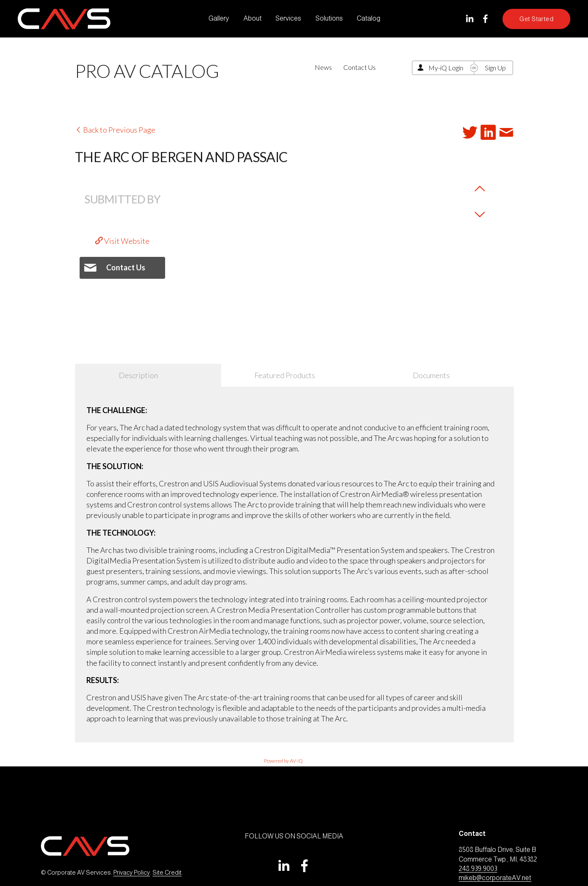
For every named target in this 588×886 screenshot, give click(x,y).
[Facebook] (485, 19)
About (253, 18)
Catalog (369, 18)
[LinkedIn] (469, 19)
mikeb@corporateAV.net (495, 878)
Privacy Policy (132, 873)
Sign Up (495, 68)
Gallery (219, 18)
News (323, 67)
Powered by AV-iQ (283, 761)
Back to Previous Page (115, 130)
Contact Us (359, 67)
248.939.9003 (478, 869)
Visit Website (122, 241)
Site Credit (167, 873)
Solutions (329, 18)
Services (288, 18)
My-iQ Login (446, 68)
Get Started (536, 19)
